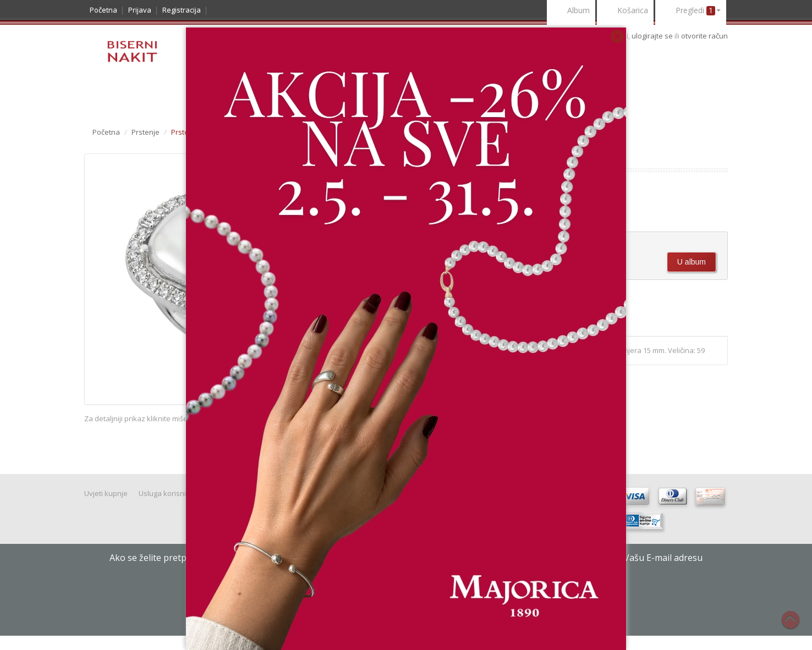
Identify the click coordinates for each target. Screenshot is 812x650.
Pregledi (691, 11)
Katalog (111, 97)
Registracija (182, 10)
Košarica (625, 11)
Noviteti (161, 97)
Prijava (140, 10)
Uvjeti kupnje (106, 493)
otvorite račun (704, 36)
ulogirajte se (653, 36)
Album (571, 11)
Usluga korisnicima (170, 493)
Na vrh (796, 626)
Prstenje (146, 132)
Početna (103, 10)
